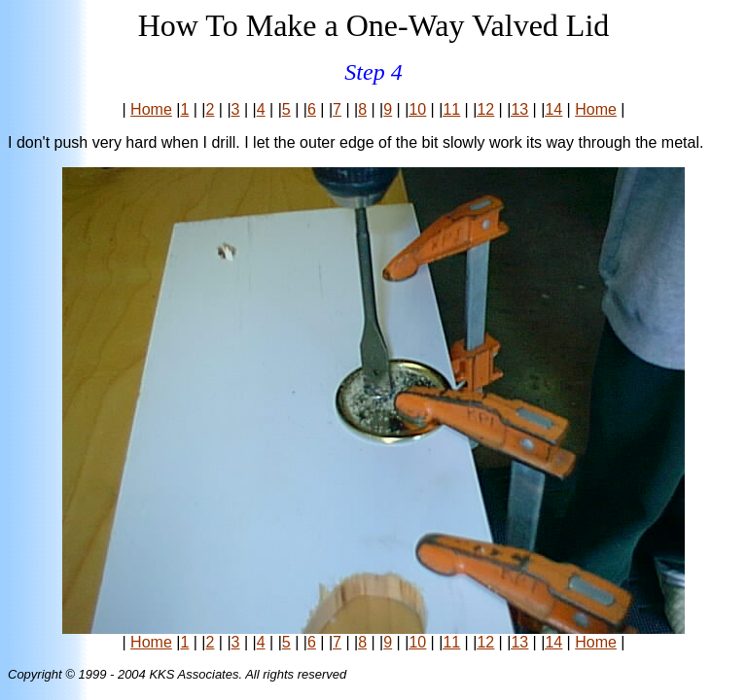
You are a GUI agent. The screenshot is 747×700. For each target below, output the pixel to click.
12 (485, 109)
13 (519, 109)
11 (451, 109)
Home (151, 109)
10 (417, 109)
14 (553, 109)
